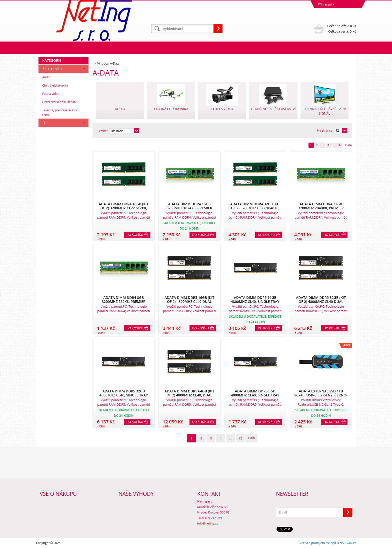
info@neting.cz (207, 523)
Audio (46, 77)
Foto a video (51, 94)
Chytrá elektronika (55, 85)
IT (44, 123)
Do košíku (135, 235)
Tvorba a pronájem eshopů (317, 543)
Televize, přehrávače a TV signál (60, 112)
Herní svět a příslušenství (60, 102)
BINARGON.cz (346, 543)
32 (340, 145)
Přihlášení (325, 4)
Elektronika (52, 69)
